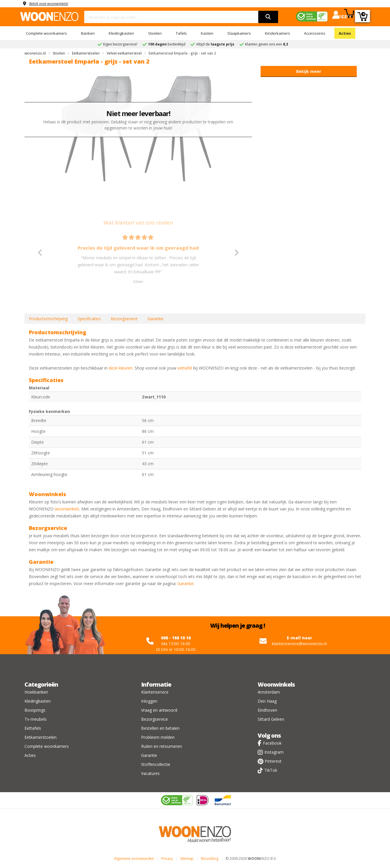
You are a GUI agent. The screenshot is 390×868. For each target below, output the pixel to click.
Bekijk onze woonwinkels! (52, 3)
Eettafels (33, 728)
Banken (88, 33)
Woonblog (210, 859)
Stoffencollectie (156, 764)
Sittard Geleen (271, 719)
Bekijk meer (309, 71)
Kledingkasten (121, 33)
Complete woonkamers (46, 33)
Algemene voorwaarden (134, 859)
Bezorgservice (124, 319)
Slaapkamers (239, 33)
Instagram (274, 752)
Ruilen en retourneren (161, 746)
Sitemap (187, 859)
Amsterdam (269, 692)
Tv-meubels (36, 719)
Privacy (167, 859)
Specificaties (89, 319)
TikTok (271, 770)
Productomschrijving (48, 319)
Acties (345, 33)
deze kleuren (121, 368)
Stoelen (155, 33)
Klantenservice (155, 692)
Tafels (181, 33)
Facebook (272, 743)
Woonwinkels (276, 684)
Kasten (207, 33)
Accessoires (315, 33)
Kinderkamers (277, 33)
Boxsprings (35, 710)
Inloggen (149, 701)
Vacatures (150, 773)
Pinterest (273, 761)
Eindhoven (267, 710)
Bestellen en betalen (160, 728)
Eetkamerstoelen (41, 737)
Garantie (156, 319)
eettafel (185, 368)
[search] (268, 17)
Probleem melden (158, 737)
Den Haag (267, 701)
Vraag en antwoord (159, 710)
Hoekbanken (36, 692)
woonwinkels (67, 509)
